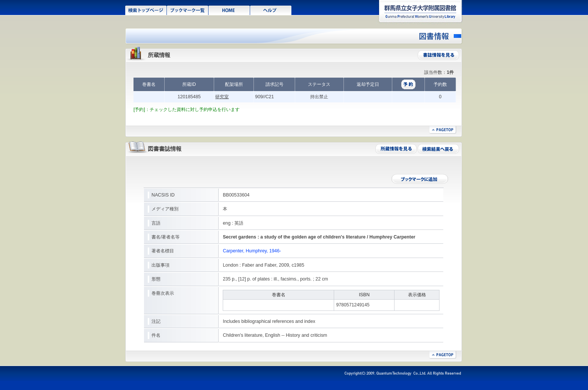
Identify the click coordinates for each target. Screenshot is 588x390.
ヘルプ (271, 10)
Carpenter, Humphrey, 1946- (252, 251)
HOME (229, 10)
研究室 (222, 97)
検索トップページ (146, 10)
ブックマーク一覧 (188, 10)
